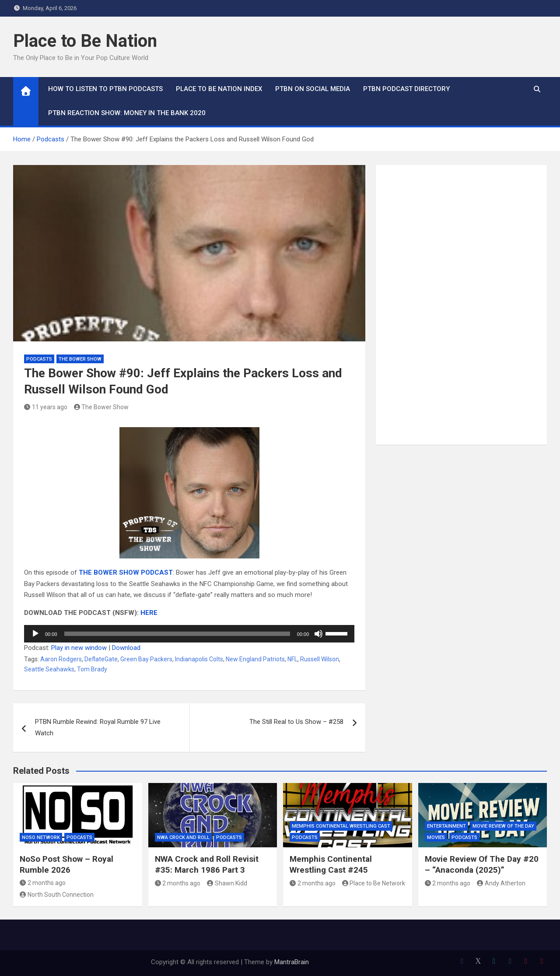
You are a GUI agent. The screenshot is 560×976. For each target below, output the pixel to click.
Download (126, 648)
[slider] (177, 634)
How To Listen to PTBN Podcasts (105, 89)
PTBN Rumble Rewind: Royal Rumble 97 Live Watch (98, 727)
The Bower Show (80, 359)
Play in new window (79, 648)
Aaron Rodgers (61, 659)
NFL (292, 659)
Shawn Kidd (227, 883)
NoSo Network (41, 837)
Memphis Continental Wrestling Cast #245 (331, 864)
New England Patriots (255, 659)
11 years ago (46, 407)
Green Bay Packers (146, 659)
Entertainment (446, 826)
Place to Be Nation (85, 41)
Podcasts (39, 359)
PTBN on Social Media (313, 89)
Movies (436, 837)
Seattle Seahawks (49, 669)
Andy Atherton (501, 883)
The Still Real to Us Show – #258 (296, 722)
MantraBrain (292, 962)
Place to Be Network (374, 883)
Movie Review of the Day (503, 826)
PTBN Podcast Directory (406, 89)
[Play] (35, 634)
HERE (149, 613)
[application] (189, 634)
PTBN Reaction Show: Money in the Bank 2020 (127, 113)
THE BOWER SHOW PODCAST (126, 572)
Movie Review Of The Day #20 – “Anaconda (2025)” (482, 864)
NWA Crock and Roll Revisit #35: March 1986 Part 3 (207, 864)
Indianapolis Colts (199, 659)
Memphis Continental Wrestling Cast (341, 826)
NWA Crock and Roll (183, 837)
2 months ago (43, 883)
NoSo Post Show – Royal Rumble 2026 (66, 864)
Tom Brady (92, 669)
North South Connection (57, 895)
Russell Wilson (320, 659)
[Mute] (318, 634)
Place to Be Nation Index (219, 89)
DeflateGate (101, 659)
